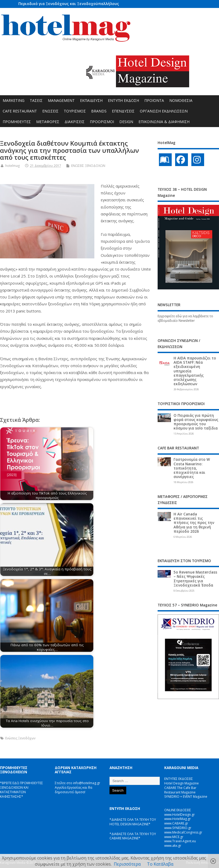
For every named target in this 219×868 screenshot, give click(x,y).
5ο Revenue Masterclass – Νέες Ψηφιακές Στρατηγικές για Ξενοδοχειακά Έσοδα (195, 579)
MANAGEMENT (61, 100)
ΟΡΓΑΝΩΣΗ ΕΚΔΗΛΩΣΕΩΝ (164, 111)
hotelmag (12, 166)
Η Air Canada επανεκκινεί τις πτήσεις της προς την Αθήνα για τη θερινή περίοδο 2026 (194, 523)
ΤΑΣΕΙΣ (36, 100)
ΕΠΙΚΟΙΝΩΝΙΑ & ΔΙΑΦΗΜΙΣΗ (164, 122)
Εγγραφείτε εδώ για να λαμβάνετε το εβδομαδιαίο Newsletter (185, 318)
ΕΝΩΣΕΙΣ (50, 111)
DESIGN (126, 122)
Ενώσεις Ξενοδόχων (20, 738)
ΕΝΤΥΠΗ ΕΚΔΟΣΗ (123, 100)
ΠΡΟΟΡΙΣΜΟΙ (102, 122)
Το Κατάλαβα (160, 864)
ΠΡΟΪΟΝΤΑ (154, 100)
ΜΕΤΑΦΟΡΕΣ (48, 122)
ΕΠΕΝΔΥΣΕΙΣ (123, 111)
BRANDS (99, 111)
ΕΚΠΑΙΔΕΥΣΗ (91, 100)
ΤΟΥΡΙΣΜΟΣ (75, 111)
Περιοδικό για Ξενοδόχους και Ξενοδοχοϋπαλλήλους (69, 4)
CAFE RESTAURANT (20, 111)
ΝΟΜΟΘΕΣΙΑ (181, 100)
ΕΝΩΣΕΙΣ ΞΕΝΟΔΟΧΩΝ (88, 166)
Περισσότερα (127, 864)
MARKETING (14, 100)
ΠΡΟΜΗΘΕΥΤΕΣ (17, 122)
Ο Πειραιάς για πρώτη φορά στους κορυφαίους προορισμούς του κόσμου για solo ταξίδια (196, 422)
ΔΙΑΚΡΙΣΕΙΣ (75, 122)
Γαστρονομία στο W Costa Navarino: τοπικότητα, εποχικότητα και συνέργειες (192, 468)
